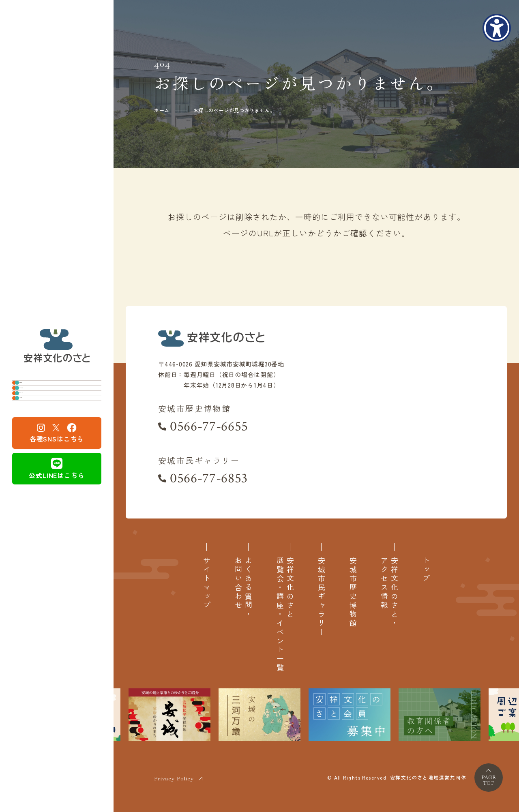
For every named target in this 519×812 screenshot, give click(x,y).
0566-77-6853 (209, 478)
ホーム (162, 110)
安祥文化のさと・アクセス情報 (389, 592)
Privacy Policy (174, 778)
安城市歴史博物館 (53, 377)
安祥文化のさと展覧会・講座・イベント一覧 (285, 614)
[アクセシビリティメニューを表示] (497, 28)
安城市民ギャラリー (56, 404)
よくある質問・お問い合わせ (243, 588)
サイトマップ (207, 583)
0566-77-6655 (209, 426)
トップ (426, 570)
